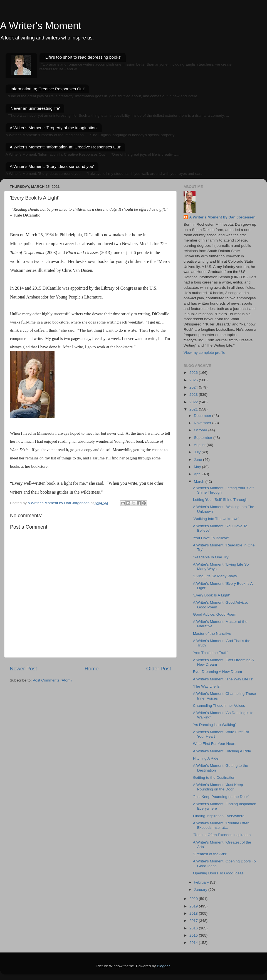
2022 (194, 402)
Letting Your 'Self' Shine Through (220, 500)
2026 (194, 373)
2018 (194, 913)
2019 (194, 906)
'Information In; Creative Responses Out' (47, 89)
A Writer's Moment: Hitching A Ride (222, 751)
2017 (194, 921)
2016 (194, 928)
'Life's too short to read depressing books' (83, 57)
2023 (194, 395)
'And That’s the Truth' (211, 653)
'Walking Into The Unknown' (216, 519)
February (202, 882)
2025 (194, 380)
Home (92, 669)
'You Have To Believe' (211, 538)
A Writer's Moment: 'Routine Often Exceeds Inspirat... (221, 825)
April (198, 474)
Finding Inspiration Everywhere (219, 816)
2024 (194, 387)
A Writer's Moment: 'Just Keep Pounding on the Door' (218, 787)
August (200, 445)
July (198, 452)
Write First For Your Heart (214, 744)
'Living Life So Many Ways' (215, 576)
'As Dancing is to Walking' (214, 725)
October (201, 430)
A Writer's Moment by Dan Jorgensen (222, 217)
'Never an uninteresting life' (35, 108)
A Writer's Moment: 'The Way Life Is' (223, 679)
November (203, 423)
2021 (194, 409)
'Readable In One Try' (211, 557)
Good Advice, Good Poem (215, 614)
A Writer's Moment (41, 26)
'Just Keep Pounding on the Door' (221, 797)
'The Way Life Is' (207, 686)
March (200, 482)
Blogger (163, 966)
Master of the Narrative (212, 634)
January (201, 890)
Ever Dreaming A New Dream (217, 672)
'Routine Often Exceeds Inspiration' (222, 835)
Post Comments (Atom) (52, 680)
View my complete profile (204, 353)
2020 (194, 899)
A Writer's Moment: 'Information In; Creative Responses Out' (65, 147)
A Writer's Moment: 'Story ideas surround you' (52, 166)
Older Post (159, 669)
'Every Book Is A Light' (212, 595)
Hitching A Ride (206, 758)
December (203, 416)
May (198, 467)
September (204, 438)
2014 (194, 943)
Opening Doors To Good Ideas (218, 873)
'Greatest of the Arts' (210, 854)
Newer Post (23, 669)
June (198, 460)
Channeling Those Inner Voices (219, 706)
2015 (194, 935)
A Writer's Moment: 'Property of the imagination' (54, 128)
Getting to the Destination (214, 778)
